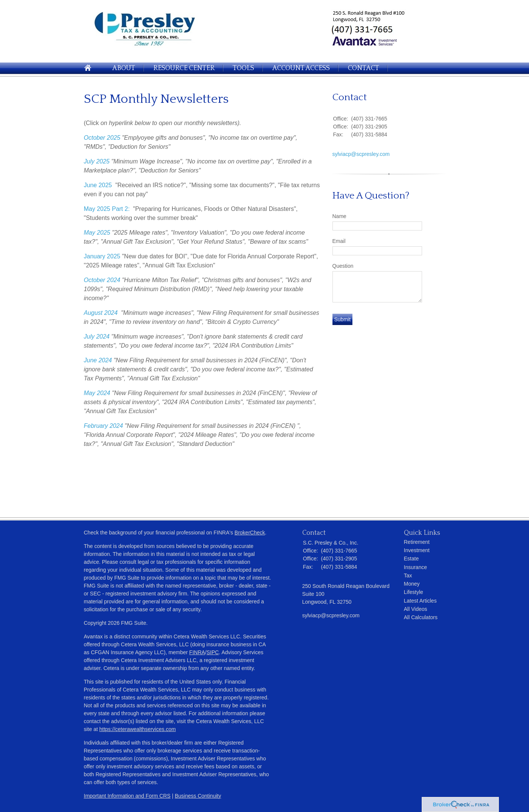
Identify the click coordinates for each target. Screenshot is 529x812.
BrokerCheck (250, 533)
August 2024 (101, 313)
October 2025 (102, 138)
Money (412, 584)
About (124, 68)
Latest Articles (420, 601)
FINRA (197, 652)
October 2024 (102, 280)
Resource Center (184, 68)
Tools (243, 68)
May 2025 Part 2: (107, 209)
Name (339, 216)
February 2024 (104, 426)
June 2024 (98, 360)
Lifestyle (414, 592)
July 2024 (97, 337)
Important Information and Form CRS (127, 796)
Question (343, 266)
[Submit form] (343, 319)
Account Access (301, 68)
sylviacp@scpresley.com (361, 154)
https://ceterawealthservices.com (138, 729)
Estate (412, 559)
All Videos (416, 609)
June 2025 (98, 185)
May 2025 (97, 233)
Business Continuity (198, 796)
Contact (364, 68)
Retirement (417, 542)
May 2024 (97, 393)
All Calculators (421, 617)
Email (339, 241)
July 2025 (97, 161)
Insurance (415, 567)
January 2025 (102, 256)
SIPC (213, 652)
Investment (417, 550)
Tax (408, 575)
